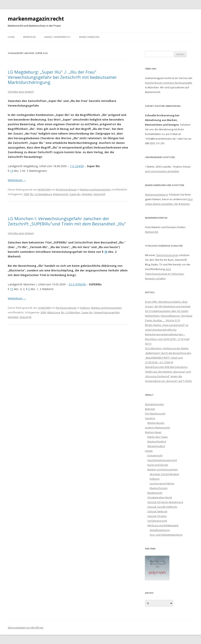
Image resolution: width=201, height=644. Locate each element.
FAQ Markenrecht (155, 414)
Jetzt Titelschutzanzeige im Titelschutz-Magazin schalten (165, 274)
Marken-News (153, 432)
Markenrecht (61, 194)
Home (11, 37)
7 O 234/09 (77, 166)
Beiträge (150, 409)
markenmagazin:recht (36, 19)
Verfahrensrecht (157, 521)
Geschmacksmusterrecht (162, 460)
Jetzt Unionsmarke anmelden (162, 171)
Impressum (29, 37)
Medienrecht (155, 493)
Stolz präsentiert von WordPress (26, 628)
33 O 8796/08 (77, 284)
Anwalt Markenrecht (57, 37)
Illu (32, 194)
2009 (26, 194)
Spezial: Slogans (157, 516)
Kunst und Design (158, 465)
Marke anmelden (89, 37)
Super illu (75, 194)
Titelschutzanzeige (167, 255)
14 (11, 171)
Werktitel (87, 194)
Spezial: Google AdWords (162, 507)
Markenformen (159, 488)
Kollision (85, 308)
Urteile (149, 451)
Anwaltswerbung (160, 530)
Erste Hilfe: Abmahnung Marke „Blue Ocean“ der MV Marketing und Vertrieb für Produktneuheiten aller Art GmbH (168, 306)
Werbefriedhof (156, 446)
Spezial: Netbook (157, 511)
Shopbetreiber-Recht (160, 497)
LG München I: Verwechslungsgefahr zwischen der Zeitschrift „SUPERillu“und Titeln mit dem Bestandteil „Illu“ (67, 221)
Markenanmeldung (156, 195)
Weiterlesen (17, 180)
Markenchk (152, 232)
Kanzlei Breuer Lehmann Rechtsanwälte (169, 83)
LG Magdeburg (43, 194)
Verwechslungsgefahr (107, 312)
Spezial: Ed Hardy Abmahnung (165, 502)
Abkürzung (53, 312)
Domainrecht (155, 455)
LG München (73, 312)
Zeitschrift (99, 194)
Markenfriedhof (157, 442)
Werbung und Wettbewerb (163, 525)
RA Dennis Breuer (66, 189)
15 (106, 252)
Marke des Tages (158, 437)
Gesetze (150, 418)
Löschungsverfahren (162, 483)
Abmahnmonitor (155, 404)
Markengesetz (156, 423)
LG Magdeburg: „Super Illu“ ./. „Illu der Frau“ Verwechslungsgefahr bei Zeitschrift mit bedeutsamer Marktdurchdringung (62, 77)
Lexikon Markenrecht (157, 428)
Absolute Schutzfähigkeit (164, 474)
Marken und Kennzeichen (95, 189)
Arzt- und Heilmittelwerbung (166, 535)
